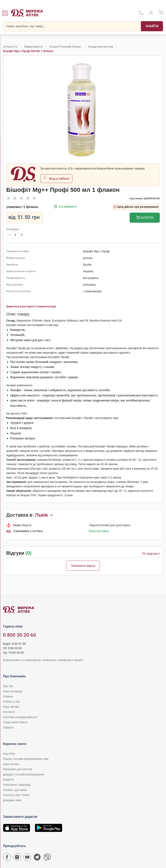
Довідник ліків (12, 800)
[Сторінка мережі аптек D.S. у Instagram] (17, 858)
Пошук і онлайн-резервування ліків (26, 759)
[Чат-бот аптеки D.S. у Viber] (47, 858)
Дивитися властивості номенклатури (31, 306)
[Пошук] (152, 26)
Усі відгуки (151, 554)
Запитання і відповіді (17, 785)
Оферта (8, 727)
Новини (8, 696)
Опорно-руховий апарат (65, 47)
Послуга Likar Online (16, 795)
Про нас (8, 686)
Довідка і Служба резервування (24, 774)
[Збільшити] (22, 235)
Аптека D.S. (10, 47)
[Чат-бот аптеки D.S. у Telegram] (37, 858)
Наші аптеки (11, 764)
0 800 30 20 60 (19, 635)
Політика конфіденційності (20, 717)
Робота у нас (11, 702)
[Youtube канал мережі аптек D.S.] (27, 858)
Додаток (8, 779)
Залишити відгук (83, 566)
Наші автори (11, 707)
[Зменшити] (9, 235)
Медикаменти (33, 47)
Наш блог (9, 754)
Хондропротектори (101, 47)
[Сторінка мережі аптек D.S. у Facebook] (7, 858)
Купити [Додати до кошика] (145, 218)
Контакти (9, 712)
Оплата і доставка (15, 790)
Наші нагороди (13, 691)
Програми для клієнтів (18, 769)
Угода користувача (15, 722)
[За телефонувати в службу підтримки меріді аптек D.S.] (141, 14)
